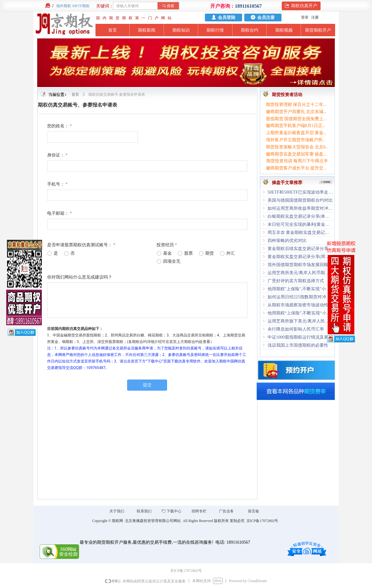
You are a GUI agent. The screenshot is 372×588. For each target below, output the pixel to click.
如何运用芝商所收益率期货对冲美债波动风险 (300, 208)
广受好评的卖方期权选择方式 (296, 281)
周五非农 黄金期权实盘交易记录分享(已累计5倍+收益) (300, 233)
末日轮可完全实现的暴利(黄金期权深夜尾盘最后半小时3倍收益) (300, 224)
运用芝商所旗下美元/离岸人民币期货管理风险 (300, 321)
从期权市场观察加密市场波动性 (298, 305)
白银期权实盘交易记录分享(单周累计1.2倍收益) (300, 216)
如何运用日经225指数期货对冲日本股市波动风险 (300, 297)
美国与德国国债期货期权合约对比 (300, 200)
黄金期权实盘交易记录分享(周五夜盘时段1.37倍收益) (300, 257)
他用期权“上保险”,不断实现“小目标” (300, 313)
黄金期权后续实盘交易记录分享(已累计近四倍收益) (300, 249)
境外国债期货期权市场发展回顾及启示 (300, 265)
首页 (75, 94)
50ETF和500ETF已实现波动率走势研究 (300, 192)
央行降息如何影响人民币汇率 (296, 329)
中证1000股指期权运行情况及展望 (300, 337)
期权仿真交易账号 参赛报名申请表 (117, 94)
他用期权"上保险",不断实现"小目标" (300, 289)
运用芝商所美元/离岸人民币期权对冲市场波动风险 (300, 273)
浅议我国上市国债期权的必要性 (298, 345)
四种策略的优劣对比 (287, 241)
